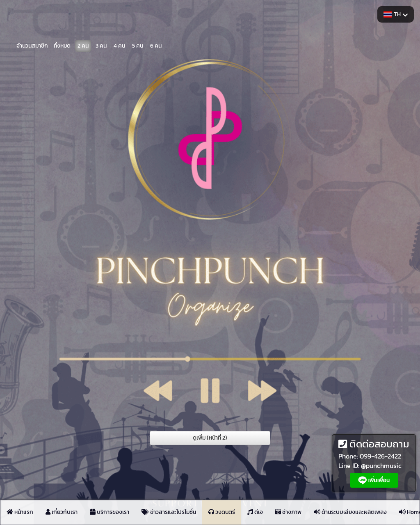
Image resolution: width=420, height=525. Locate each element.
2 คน (83, 45)
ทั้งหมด (62, 45)
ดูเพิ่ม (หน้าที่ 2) (210, 438)
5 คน (138, 45)
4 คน (119, 45)
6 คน (156, 45)
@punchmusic (381, 465)
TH (396, 14)
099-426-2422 (380, 456)
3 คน (101, 45)
